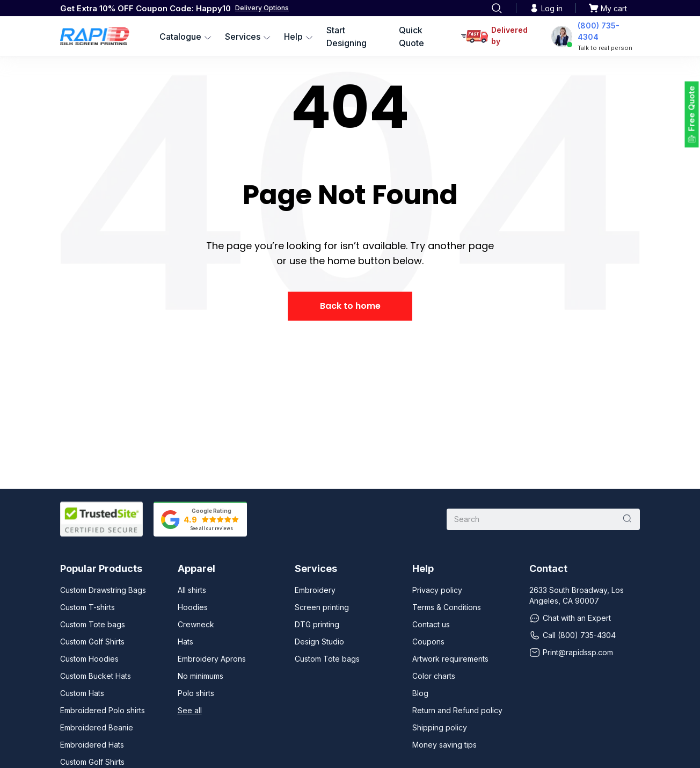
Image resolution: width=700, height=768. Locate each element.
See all (190, 710)
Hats (185, 642)
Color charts (434, 676)
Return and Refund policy (457, 710)
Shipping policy (440, 727)
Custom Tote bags (93, 624)
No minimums (200, 676)
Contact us (431, 624)
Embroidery (315, 590)
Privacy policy (437, 590)
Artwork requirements (450, 659)
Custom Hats (82, 693)
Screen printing (322, 607)
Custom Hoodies (89, 659)
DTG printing (317, 624)
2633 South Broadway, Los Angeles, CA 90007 (577, 595)
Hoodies (193, 607)
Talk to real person (605, 48)
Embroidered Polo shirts (103, 710)
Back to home (350, 306)
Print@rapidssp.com (571, 653)
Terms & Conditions (447, 607)
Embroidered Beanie (97, 727)
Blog (420, 693)
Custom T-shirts (87, 607)
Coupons (428, 642)
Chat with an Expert (570, 618)
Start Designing (347, 37)
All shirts (192, 590)
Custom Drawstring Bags (103, 590)
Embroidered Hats (92, 745)
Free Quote (692, 109)
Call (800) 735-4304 (573, 635)
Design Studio (319, 642)
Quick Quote (411, 37)
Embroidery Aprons (212, 659)
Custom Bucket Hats (96, 676)
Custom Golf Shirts (92, 642)
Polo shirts (196, 693)
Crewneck (196, 624)
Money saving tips (444, 745)
